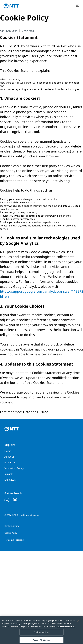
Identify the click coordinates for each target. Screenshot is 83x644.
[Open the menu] (78, 6)
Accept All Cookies (41, 641)
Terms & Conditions (14, 540)
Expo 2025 (10, 480)
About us (9, 457)
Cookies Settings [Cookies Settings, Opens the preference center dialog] (41, 633)
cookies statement (66, 627)
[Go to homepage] (11, 6)
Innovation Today (14, 468)
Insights (9, 474)
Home (8, 451)
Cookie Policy (11, 533)
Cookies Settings (12, 526)
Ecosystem (10, 462)
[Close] (78, 622)
